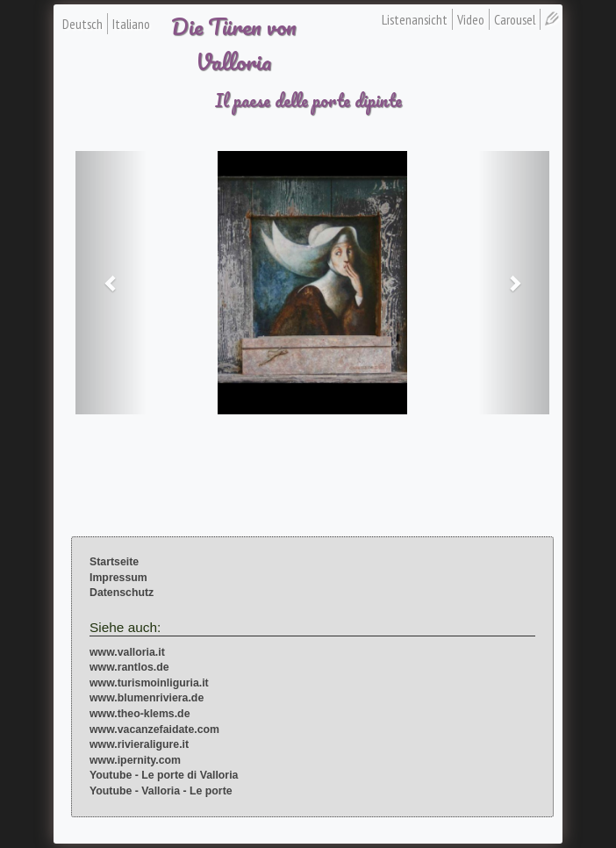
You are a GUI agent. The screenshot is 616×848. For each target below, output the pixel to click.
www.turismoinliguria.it (149, 683)
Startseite (114, 562)
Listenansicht (415, 19)
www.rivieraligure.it (139, 744)
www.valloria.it (127, 652)
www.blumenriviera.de (147, 698)
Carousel (515, 19)
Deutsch (82, 24)
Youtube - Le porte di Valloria (164, 775)
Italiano (131, 24)
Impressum (118, 578)
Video (471, 19)
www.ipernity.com (135, 760)
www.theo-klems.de (140, 714)
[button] (111, 283)
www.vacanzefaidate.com (154, 729)
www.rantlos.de (129, 667)
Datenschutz (122, 593)
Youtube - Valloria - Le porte (161, 791)
